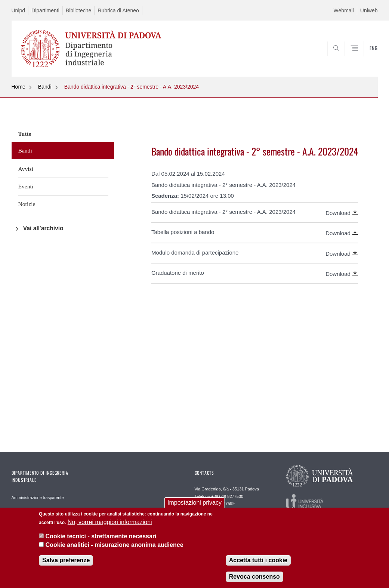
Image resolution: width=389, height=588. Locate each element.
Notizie (27, 204)
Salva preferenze (66, 565)
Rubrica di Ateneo (118, 10)
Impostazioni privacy (194, 507)
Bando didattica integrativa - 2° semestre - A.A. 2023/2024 (132, 87)
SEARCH (346, 59)
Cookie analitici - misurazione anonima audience (115, 549)
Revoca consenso (254, 581)
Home (18, 87)
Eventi (26, 186)
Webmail (344, 10)
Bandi (45, 87)
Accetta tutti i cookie (258, 565)
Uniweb (369, 10)
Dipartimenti (45, 10)
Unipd (18, 10)
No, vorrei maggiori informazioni (110, 526)
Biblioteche (79, 10)
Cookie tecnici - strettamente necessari (101, 541)
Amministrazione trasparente (38, 498)
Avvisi (26, 169)
